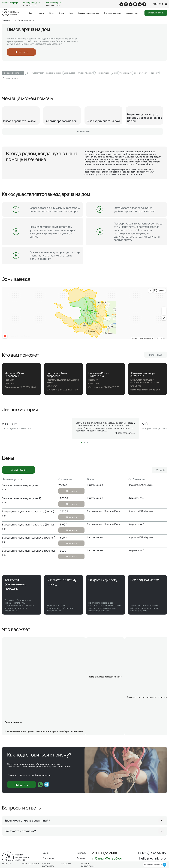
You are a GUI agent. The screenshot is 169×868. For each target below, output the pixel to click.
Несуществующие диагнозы (88, 13)
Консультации (18, 470)
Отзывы (61, 13)
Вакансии (121, 847)
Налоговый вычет (30, 864)
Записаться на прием (156, 13)
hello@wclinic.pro (153, 819)
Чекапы (132, 847)
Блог (71, 13)
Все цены (159, 470)
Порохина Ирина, (96, 511)
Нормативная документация (94, 851)
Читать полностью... (125, 433)
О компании (49, 819)
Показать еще (83, 131)
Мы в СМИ (97, 847)
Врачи (32, 13)
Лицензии (109, 847)
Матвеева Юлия (112, 511)
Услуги (42, 13)
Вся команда (156, 355)
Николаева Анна (95, 485)
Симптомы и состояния (113, 13)
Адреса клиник (132, 13)
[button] (82, 442)
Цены (51, 13)
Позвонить (21, 52)
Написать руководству (48, 865)
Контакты (82, 813)
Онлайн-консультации (88, 865)
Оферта (86, 847)
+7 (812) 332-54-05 (159, 4)
